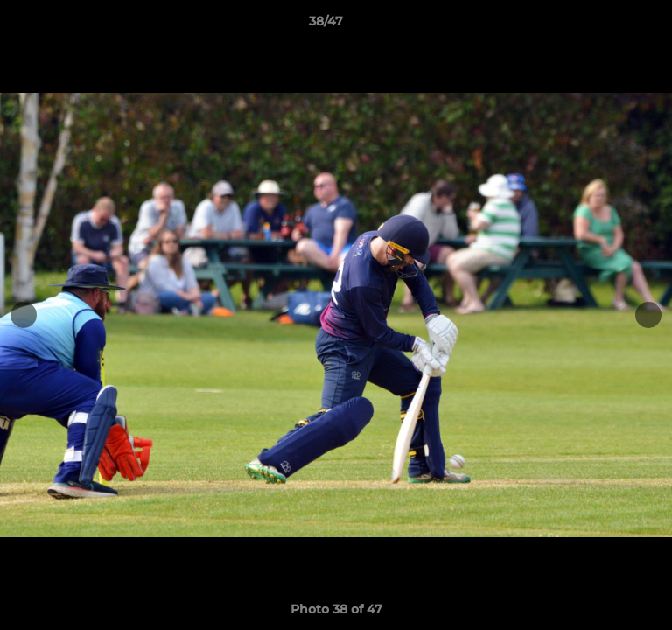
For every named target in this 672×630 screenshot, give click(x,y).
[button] (609, 25)
